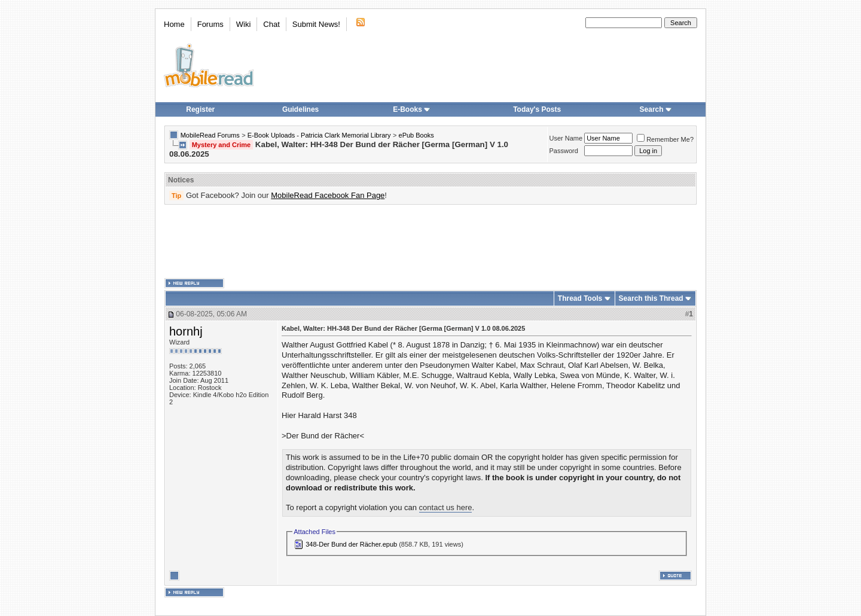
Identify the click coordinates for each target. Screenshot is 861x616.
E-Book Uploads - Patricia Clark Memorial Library (319, 135)
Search (656, 109)
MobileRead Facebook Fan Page (328, 195)
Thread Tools (580, 298)
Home (174, 24)
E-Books (412, 109)
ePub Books (416, 135)
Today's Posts (537, 109)
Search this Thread (651, 298)
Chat (271, 24)
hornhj (186, 331)
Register (200, 109)
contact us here (446, 507)
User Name (566, 138)
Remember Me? (665, 139)
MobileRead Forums (210, 135)
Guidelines (300, 109)
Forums (210, 24)
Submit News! (316, 24)
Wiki (244, 24)
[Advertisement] (430, 242)
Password (564, 151)
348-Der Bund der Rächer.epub (351, 544)
